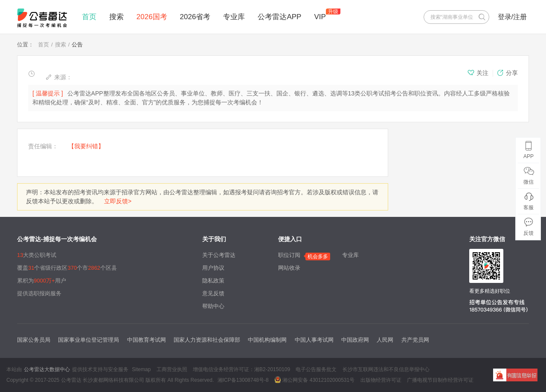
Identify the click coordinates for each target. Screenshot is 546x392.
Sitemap (141, 369)
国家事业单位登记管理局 (89, 340)
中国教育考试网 (147, 340)
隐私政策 (213, 281)
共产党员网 (415, 340)
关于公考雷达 (219, 255)
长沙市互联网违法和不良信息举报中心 (386, 369)
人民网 (385, 340)
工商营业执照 (172, 369)
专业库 (234, 17)
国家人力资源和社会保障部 (207, 340)
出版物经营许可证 (381, 380)
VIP (320, 17)
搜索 (116, 17)
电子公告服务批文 (316, 369)
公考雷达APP (279, 17)
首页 (89, 17)
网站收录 (289, 268)
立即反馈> (118, 201)
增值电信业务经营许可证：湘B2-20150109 (241, 369)
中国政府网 (355, 340)
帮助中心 (213, 306)
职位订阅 (289, 255)
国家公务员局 (34, 340)
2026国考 (152, 17)
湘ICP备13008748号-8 (243, 380)
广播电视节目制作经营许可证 (440, 380)
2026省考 (195, 17)
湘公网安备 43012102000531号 (314, 380)
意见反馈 (213, 293)
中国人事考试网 (314, 340)
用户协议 (213, 268)
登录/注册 (512, 17)
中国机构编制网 (267, 340)
